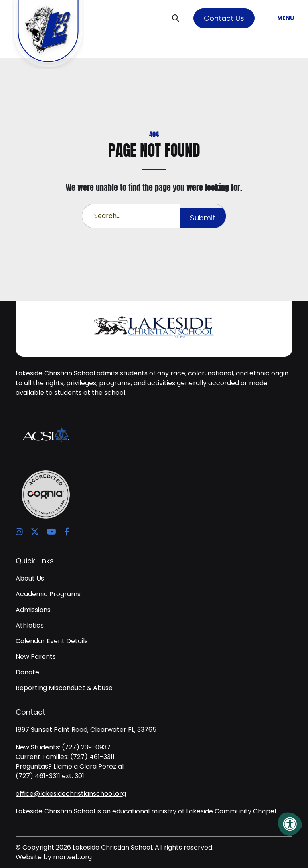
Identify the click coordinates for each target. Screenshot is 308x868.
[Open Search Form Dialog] (179, 18)
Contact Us (224, 18)
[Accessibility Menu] (290, 824)
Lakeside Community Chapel (231, 811)
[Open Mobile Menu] (279, 18)
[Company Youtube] (52, 532)
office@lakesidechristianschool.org (71, 794)
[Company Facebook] (67, 532)
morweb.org (72, 857)
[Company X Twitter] (35, 532)
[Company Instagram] (19, 532)
